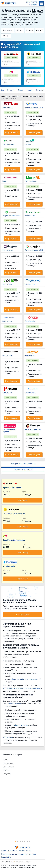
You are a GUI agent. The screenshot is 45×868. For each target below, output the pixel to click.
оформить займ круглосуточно (24, 679)
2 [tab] (18, 841)
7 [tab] (30, 841)
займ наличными (21, 725)
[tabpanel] (21, 765)
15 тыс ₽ (20, 31)
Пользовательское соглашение (14, 854)
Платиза (28, 144)
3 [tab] (20, 841)
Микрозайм (8, 737)
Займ (4, 181)
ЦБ (27, 2)
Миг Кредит (8, 688)
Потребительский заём (11, 216)
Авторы (33, 854)
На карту (11, 90)
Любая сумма (8, 31)
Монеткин (36, 688)
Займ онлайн (7, 107)
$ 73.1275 (33, 2)
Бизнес (6, 760)
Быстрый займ (8, 144)
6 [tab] (27, 841)
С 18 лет (6, 770)
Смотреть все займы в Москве (23, 464)
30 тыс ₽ (30, 31)
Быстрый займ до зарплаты (9, 431)
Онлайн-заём (7, 250)
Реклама (11, 851)
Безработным (8, 767)
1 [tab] (15, 841)
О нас (3, 851)
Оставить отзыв (23, 615)
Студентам (7, 774)
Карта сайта (6, 857)
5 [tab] (25, 841)
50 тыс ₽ (39, 31)
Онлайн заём (7, 284)
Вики (28, 851)
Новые (30, 90)
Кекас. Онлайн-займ (33, 429)
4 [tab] (22, 841)
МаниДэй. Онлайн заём (34, 107)
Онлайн (21, 90)
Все (3, 90)
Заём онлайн (30, 216)
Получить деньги (12, 133)
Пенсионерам (8, 763)
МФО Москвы (15, 703)
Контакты (21, 851)
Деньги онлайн (31, 181)
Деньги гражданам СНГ (34, 250)
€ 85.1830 (33, 4)
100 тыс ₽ (6, 36)
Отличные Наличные (22, 688)
